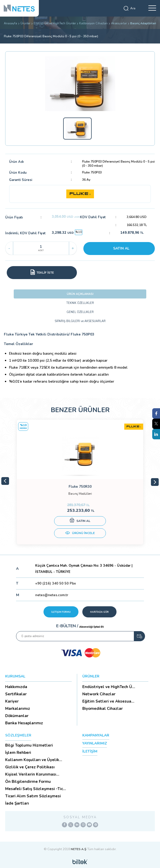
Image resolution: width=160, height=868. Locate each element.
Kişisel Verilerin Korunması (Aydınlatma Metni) (31, 774)
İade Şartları (17, 803)
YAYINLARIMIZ (95, 743)
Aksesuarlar (119, 23)
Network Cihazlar (99, 694)
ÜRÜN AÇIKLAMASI (80, 294)
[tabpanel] (80, 482)
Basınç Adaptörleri (143, 23)
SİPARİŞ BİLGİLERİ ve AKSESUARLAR (80, 321)
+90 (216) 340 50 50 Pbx (56, 583)
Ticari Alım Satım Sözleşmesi (33, 796)
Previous (5, 481)
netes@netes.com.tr (52, 595)
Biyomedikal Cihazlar (103, 709)
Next (155, 482)
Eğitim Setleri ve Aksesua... (108, 701)
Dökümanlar (17, 716)
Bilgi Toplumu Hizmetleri (29, 745)
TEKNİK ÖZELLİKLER (80, 303)
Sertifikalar (16, 694)
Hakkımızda (16, 687)
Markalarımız (18, 709)
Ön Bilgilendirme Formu (28, 782)
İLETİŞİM (90, 751)
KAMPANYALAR (96, 735)
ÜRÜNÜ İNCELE (80, 534)
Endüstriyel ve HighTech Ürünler (55, 23)
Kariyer (12, 701)
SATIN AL (121, 248)
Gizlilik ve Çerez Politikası (30, 767)
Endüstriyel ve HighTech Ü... (109, 687)
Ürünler (25, 23)
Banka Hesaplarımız (24, 723)
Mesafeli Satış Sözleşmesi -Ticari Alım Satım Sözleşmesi (37, 789)
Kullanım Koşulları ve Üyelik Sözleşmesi (32, 760)
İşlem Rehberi (18, 753)
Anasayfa (10, 23)
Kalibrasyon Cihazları (93, 23)
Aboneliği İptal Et (91, 627)
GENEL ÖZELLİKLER (80, 312)
